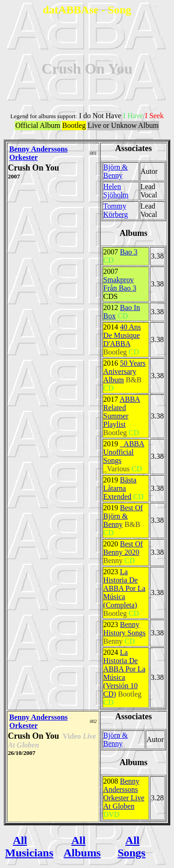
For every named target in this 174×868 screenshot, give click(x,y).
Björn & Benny (116, 171)
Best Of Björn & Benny (123, 516)
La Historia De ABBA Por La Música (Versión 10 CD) (125, 673)
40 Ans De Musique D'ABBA (122, 335)
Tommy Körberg (116, 210)
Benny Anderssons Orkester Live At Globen (124, 794)
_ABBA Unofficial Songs (124, 452)
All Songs (131, 846)
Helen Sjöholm (116, 191)
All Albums (82, 846)
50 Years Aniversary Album (125, 371)
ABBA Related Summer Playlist (122, 412)
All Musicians (29, 846)
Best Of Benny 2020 (123, 548)
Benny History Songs (125, 629)
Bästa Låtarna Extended (120, 488)
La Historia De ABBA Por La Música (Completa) (125, 588)
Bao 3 (129, 252)
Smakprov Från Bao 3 (120, 284)
